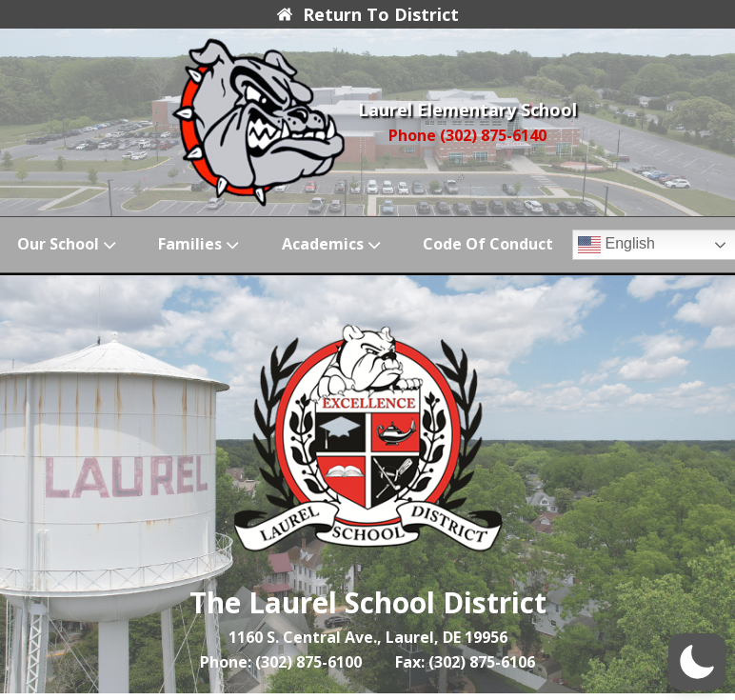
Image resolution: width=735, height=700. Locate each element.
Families (200, 244)
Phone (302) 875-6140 (467, 135)
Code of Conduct (488, 244)
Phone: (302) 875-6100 (281, 662)
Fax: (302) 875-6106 (465, 662)
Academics (333, 244)
